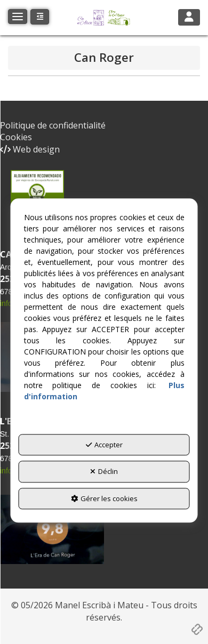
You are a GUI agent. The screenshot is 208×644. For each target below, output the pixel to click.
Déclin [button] (104, 472)
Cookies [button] (16, 137)
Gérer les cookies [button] (104, 498)
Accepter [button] (104, 445)
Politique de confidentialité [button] (53, 125)
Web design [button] (30, 149)
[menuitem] (104, 126)
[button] (104, 18)
